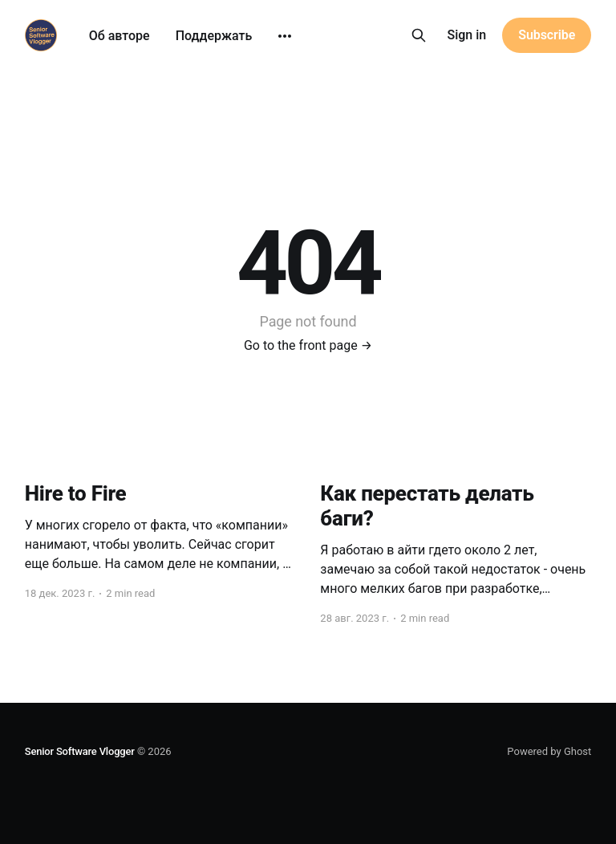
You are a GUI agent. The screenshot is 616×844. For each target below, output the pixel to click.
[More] (285, 36)
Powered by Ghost (549, 751)
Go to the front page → (308, 345)
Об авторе (120, 36)
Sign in (467, 35)
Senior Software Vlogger (80, 751)
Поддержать (214, 36)
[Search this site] (419, 35)
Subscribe (547, 35)
